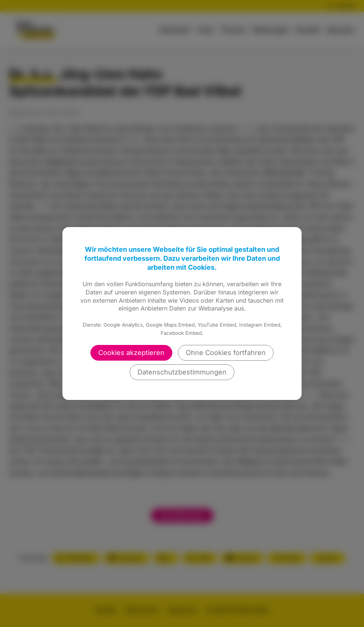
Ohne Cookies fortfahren (226, 353)
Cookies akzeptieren (131, 353)
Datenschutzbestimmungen (182, 372)
